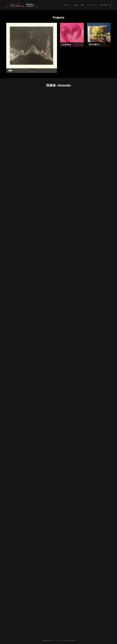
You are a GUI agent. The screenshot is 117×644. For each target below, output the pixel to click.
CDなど (76, 5)
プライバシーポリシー (58, 641)
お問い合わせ (104, 5)
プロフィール (68, 5)
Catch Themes (72, 641)
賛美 (83, 5)
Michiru (30, 4)
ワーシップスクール (92, 5)
